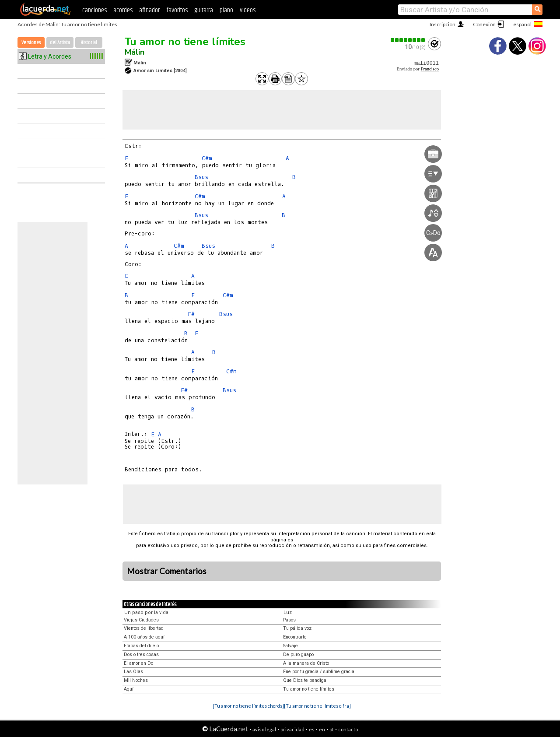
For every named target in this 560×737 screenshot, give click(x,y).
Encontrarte (295, 637)
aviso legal (264, 729)
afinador (149, 10)
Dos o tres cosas (141, 655)
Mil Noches (136, 680)
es (312, 729)
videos (248, 10)
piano (226, 10)
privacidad (292, 729)
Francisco (430, 69)
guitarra (204, 10)
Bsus (201, 177)
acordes (123, 10)
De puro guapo (298, 655)
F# (191, 314)
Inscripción (443, 24)
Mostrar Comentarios (167, 571)
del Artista (60, 43)
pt (332, 729)
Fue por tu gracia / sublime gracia (319, 672)
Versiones (31, 43)
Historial (89, 43)
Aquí (129, 689)
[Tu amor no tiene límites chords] (248, 706)
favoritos (177, 10)
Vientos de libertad (144, 628)
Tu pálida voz (297, 628)
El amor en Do (138, 663)
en (322, 729)
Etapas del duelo (141, 646)
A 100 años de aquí (144, 637)
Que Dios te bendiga (305, 680)
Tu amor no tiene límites (185, 42)
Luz (288, 612)
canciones (94, 10)
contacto (348, 729)
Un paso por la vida (146, 612)
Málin (135, 52)
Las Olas (133, 672)
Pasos (289, 620)
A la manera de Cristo (306, 663)
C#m (207, 158)
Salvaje (290, 646)
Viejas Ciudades (141, 620)
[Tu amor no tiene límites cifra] (317, 706)
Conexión (484, 24)
